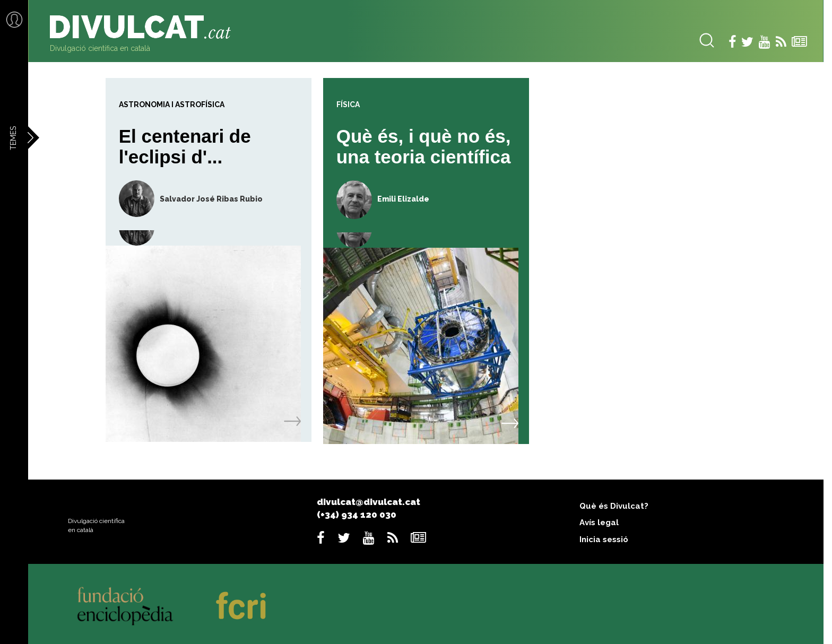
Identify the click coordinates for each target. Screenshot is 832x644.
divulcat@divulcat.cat (369, 502)
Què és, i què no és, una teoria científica (424, 146)
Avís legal (599, 523)
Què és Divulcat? (614, 506)
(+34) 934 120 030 (357, 515)
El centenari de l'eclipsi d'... (185, 146)
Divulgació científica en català (100, 48)
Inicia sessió (604, 539)
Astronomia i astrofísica (172, 105)
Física (348, 105)
